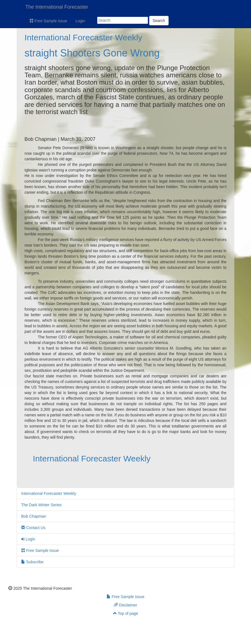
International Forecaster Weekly (83, 37)
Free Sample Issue (48, 21)
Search (159, 21)
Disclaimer (125, 605)
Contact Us (33, 528)
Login (80, 21)
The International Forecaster (57, 7)
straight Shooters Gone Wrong (92, 53)
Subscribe (32, 562)
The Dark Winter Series (41, 505)
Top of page (126, 613)
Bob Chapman (34, 516)
